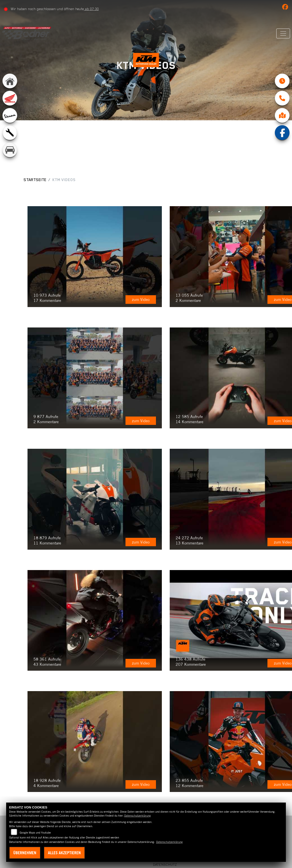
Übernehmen (25, 853)
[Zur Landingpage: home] (10, 87)
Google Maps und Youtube (35, 833)
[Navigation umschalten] (281, 33)
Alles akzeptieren (64, 853)
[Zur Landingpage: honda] (10, 104)
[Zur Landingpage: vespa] (10, 121)
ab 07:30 (93, 9)
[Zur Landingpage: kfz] (10, 156)
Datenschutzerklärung (138, 816)
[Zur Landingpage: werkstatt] (10, 139)
